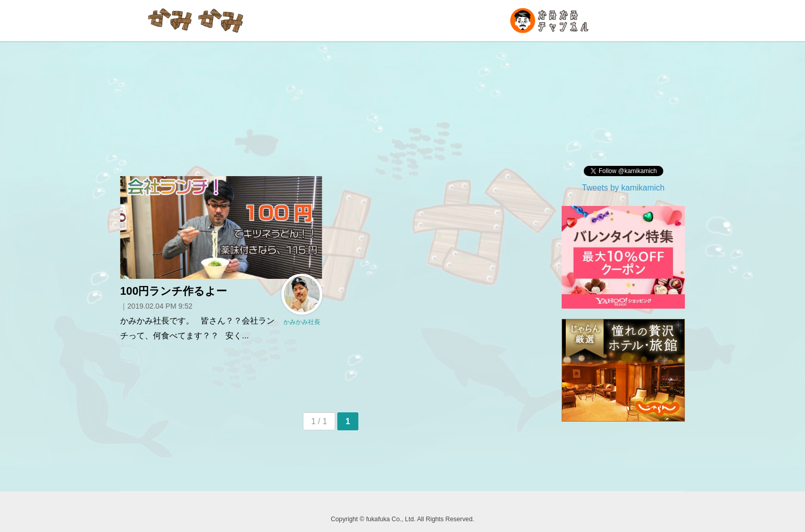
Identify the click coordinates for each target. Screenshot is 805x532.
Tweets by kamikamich (624, 188)
